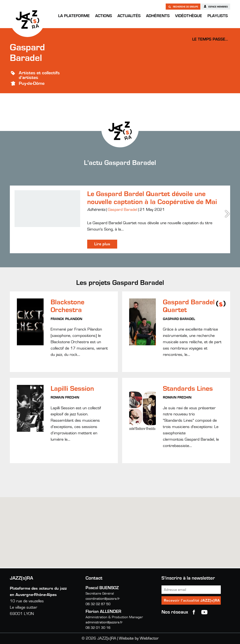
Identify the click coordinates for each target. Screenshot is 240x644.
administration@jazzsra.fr (104, 622)
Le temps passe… (210, 39)
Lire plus (102, 244)
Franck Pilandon (66, 319)
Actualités (129, 16)
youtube (204, 612)
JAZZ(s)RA (27, 19)
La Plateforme (74, 16)
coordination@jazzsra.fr (103, 599)
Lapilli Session (72, 389)
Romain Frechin (65, 397)
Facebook (194, 612)
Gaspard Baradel (122, 210)
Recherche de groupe (183, 7)
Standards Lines (188, 389)
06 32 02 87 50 (98, 604)
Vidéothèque (189, 16)
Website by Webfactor (139, 638)
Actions (104, 16)
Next (228, 214)
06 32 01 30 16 (98, 628)
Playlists (218, 16)
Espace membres (216, 6)
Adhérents (158, 16)
